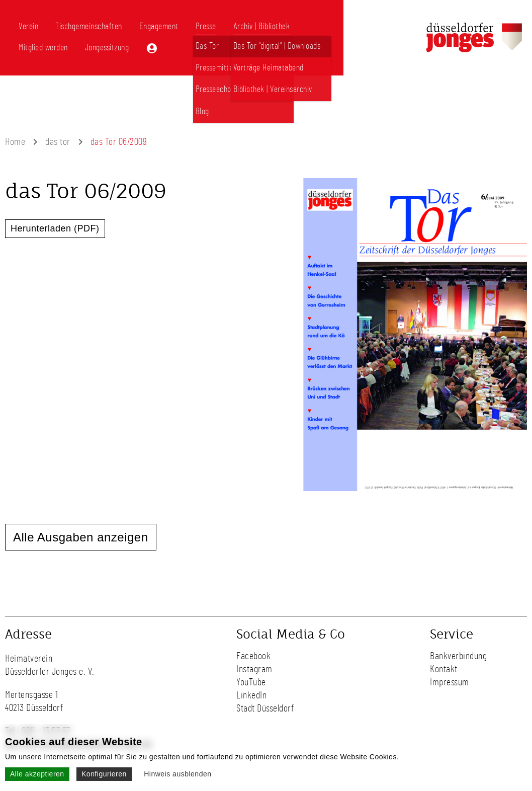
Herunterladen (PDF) (55, 228)
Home (15, 142)
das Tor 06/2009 (119, 142)
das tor (58, 142)
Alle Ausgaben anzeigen (81, 537)
